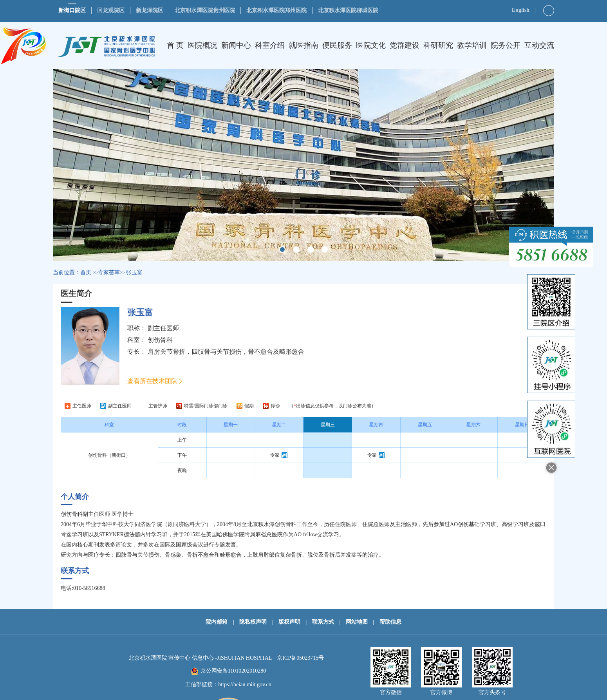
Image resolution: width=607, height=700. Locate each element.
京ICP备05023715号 (300, 658)
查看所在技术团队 (152, 381)
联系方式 (323, 622)
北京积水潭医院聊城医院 (348, 10)
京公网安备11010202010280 (233, 671)
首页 (86, 272)
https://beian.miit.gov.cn (245, 685)
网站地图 (357, 622)
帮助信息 (390, 622)
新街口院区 (72, 10)
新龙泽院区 (150, 10)
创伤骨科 (160, 340)
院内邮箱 (217, 622)
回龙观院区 (111, 10)
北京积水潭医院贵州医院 (205, 10)
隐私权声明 (253, 622)
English (521, 10)
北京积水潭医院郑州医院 (276, 10)
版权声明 (289, 622)
